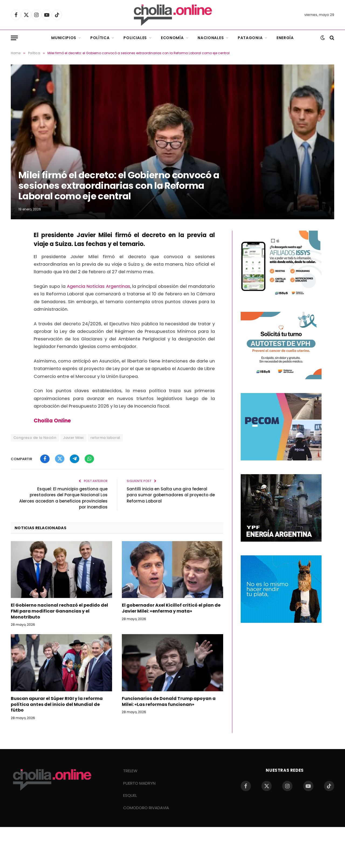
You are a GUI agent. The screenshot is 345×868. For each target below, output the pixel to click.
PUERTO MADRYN (139, 783)
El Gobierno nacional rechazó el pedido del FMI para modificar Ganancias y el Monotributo (59, 611)
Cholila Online (52, 421)
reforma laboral (105, 438)
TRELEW (130, 771)
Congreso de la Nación (35, 438)
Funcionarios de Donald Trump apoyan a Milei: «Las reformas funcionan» (169, 702)
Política (100, 38)
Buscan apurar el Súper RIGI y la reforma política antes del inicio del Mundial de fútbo (57, 704)
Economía (172, 38)
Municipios (64, 38)
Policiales (135, 38)
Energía (285, 38)
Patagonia (250, 38)
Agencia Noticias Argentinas (99, 286)
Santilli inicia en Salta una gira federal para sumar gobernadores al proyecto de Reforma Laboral (171, 495)
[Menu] (14, 38)
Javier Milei (73, 438)
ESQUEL (130, 795)
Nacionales (211, 38)
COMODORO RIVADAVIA (146, 808)
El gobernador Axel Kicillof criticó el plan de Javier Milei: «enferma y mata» (171, 608)
